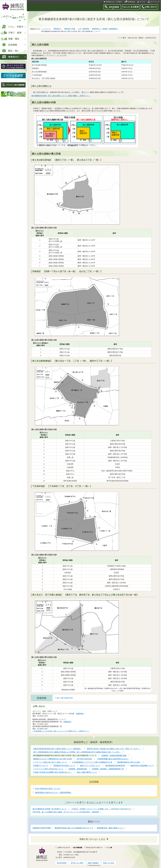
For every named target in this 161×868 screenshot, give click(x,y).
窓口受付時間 (62, 863)
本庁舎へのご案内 (77, 863)
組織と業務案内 (93, 863)
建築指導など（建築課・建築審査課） (105, 29)
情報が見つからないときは (92, 839)
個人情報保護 (78, 848)
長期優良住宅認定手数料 (42, 828)
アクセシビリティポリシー (94, 848)
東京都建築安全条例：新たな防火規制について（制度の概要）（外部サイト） (61, 96)
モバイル (142, 2)
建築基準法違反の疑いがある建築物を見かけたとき (74, 828)
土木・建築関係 (84, 29)
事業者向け (57, 29)
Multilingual (131, 2)
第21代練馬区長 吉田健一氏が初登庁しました (50, 809)
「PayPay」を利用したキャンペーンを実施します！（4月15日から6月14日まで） (101, 809)
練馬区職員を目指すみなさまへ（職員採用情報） (54, 793)
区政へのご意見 (109, 863)
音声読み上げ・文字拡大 (114, 2)
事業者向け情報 (70, 29)
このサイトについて (63, 848)
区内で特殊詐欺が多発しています (48, 789)
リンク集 (109, 848)
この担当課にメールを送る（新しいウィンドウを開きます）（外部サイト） (61, 731)
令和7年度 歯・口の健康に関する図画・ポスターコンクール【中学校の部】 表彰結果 (66, 812)
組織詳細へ (80, 714)
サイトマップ (155, 2)
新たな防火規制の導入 (65, 698)
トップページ (46, 29)
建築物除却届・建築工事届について (110, 828)
